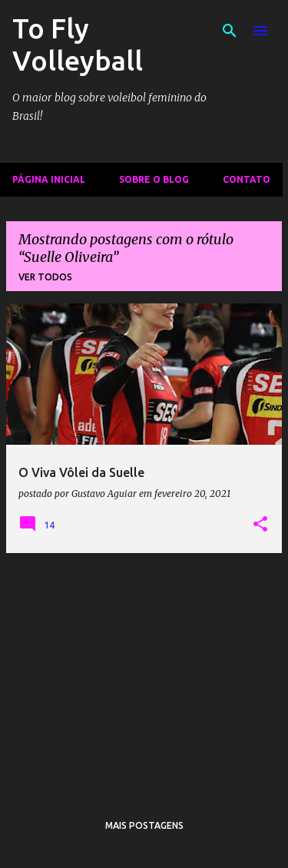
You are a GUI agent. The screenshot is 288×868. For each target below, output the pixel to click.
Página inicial (49, 179)
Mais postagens (144, 825)
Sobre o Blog (154, 179)
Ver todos (45, 277)
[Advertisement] (144, 673)
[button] (260, 525)
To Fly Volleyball (78, 44)
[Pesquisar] (230, 31)
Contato (247, 179)
